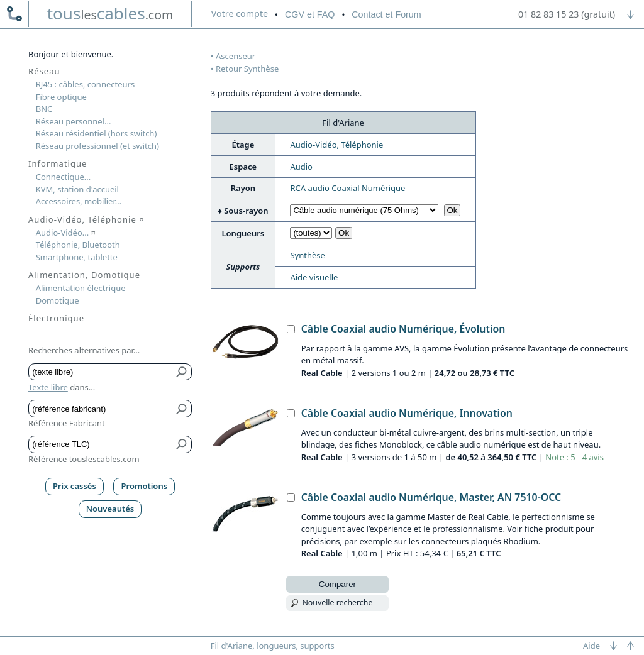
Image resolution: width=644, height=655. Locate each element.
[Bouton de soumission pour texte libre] (182, 372)
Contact (386, 14)
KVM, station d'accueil (77, 189)
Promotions (145, 486)
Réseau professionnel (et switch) (97, 146)
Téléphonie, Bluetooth (78, 245)
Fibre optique (61, 97)
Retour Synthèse (247, 69)
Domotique (58, 300)
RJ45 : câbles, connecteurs (85, 84)
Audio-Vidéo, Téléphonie (336, 145)
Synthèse (307, 255)
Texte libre (48, 387)
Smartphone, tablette (77, 257)
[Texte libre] (101, 372)
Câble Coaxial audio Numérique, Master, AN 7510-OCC (431, 497)
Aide (591, 646)
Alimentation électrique (81, 288)
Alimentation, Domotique (84, 275)
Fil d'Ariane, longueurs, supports (273, 646)
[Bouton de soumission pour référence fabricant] (182, 408)
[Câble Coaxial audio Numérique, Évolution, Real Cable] (291, 329)
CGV (310, 14)
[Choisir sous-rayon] (364, 210)
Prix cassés (75, 486)
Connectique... (64, 177)
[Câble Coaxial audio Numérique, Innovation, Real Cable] (291, 413)
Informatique (58, 163)
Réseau (44, 71)
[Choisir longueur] (311, 233)
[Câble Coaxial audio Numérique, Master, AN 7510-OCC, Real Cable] (291, 498)
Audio (301, 167)
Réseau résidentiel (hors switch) (97, 133)
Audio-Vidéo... (66, 233)
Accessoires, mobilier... (79, 201)
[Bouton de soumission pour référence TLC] (182, 444)
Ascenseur (236, 56)
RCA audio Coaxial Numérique (347, 188)
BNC (44, 109)
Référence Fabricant (67, 423)
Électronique (56, 318)
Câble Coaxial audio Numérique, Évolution (403, 329)
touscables (110, 13)
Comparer (337, 584)
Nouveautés (110, 509)
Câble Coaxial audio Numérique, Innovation (407, 413)
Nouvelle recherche (337, 603)
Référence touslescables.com (84, 459)
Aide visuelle (314, 277)
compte (240, 14)
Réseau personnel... (74, 121)
